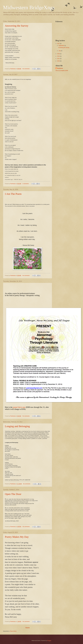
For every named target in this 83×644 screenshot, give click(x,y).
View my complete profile (62, 71)
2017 (59, 44)
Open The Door (13, 494)
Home (28, 628)
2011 (59, 59)
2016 (59, 54)
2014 (59, 56)
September (61, 46)
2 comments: (26, 184)
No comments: (26, 69)
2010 (59, 61)
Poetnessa (60, 68)
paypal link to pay (19, 407)
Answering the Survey (17, 26)
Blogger (49, 641)
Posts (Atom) (13, 631)
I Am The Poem (13, 194)
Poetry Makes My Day (17, 537)
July (60, 51)
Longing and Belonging (17, 426)
